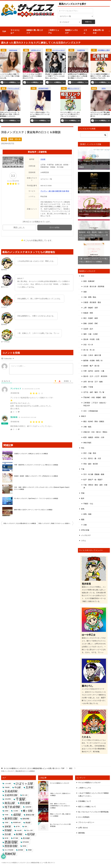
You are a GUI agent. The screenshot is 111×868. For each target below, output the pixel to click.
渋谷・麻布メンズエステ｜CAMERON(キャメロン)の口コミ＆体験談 (60, 806)
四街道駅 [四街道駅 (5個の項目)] (25, 803)
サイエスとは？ (15, 32)
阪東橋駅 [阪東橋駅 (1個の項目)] (21, 850)
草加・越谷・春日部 (91, 464)
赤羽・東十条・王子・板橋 (93, 382)
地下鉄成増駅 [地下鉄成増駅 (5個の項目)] (12, 807)
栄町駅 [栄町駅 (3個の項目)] (8, 827)
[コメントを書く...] (41, 369)
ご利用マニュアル (54, 32)
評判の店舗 (85, 530)
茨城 (83, 493)
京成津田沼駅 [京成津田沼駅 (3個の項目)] (11, 795)
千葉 (83, 469)
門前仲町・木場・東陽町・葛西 (95, 397)
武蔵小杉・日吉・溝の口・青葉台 (95, 432)
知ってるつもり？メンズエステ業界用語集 (60, 825)
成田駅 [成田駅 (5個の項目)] (17, 815)
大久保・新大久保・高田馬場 (94, 286)
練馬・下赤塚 (88, 387)
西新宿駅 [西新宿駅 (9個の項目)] (11, 842)
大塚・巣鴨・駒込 (90, 297)
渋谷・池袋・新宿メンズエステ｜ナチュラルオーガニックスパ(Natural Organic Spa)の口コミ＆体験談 (42, 488)
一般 (49, 191)
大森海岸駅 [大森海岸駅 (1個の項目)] (28, 807)
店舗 (53, 191)
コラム (85, 32)
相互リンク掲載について (87, 807)
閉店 (67, 191)
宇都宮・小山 (88, 504)
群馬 (83, 509)
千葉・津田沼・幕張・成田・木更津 (95, 486)
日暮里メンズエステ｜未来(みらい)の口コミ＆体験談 (31, 454)
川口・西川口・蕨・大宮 (92, 458)
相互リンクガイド (73, 88)
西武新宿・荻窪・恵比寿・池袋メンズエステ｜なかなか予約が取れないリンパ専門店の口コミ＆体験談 (93, 235)
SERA (104, 88)
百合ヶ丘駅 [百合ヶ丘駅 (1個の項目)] (29, 830)
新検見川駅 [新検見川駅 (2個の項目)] (30, 815)
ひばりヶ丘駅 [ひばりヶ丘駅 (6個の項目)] (24, 783)
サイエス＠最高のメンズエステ (60, 783)
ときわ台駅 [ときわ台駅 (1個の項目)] (8, 783)
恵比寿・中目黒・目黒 (91, 339)
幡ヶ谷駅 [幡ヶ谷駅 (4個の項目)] (28, 811)
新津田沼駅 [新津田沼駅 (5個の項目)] (11, 819)
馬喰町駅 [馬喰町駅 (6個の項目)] (10, 854)
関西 (83, 520)
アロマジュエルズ (13, 88)
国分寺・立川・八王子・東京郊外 (95, 376)
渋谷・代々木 (15, 139)
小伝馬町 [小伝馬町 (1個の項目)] (16, 811)
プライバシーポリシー (86, 822)
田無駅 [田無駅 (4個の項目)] (8, 830)
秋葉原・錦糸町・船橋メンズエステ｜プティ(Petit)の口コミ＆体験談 (36, 476)
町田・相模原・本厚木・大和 (94, 437)
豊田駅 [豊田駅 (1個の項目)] (24, 846)
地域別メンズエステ (71, 32)
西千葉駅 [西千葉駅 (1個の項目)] (16, 838)
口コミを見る (55, 227)
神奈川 (84, 416)
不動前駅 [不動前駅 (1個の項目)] (7, 787)
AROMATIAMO (43, 88)
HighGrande (13, 50)
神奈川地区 (87, 443)
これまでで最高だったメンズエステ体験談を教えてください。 (93, 794)
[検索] (94, 135)
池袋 (85, 292)
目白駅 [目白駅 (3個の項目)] (8, 834)
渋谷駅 (43, 159)
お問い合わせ (83, 828)
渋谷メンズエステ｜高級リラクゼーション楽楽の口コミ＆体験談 (56, 523)
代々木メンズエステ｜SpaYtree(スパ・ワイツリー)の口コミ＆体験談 (36, 498)
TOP (4, 32)
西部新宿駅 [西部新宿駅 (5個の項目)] (11, 846)
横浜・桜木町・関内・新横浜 (94, 421)
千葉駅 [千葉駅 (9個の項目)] (21, 799)
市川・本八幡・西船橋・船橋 (94, 474)
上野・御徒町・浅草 (91, 308)
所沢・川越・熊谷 (90, 453)
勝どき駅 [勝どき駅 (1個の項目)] (25, 795)
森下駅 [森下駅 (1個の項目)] (18, 826)
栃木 (83, 498)
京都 (85, 525)
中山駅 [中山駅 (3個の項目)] (18, 787)
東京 (4, 139)
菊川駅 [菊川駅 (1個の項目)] (6, 838)
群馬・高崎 (87, 514)
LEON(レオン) (36, 50)
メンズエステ (86, 535)
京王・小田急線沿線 (91, 411)
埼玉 (83, 448)
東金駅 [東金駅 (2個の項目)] (28, 823)
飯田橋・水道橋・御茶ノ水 (93, 360)
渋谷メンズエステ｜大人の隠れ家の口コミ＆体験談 (20, 523)
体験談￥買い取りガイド (35, 32)
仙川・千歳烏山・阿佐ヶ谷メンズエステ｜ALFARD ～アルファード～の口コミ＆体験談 (94, 164)
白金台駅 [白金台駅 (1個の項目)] (19, 830)
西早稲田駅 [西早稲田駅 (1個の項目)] (26, 842)
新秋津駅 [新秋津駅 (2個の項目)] (26, 819)
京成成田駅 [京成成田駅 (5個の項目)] (11, 791)
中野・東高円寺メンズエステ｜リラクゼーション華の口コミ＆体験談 (36, 465)
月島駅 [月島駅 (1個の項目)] (6, 822)
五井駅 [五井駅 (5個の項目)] (30, 787)
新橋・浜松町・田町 (91, 323)
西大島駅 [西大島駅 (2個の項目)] (26, 838)
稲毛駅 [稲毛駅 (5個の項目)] (31, 834)
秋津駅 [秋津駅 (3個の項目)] (19, 834)
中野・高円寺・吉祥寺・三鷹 (94, 371)
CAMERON (81, 50)
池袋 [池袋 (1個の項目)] (26, 826)
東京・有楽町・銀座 (91, 318)
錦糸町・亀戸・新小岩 (91, 366)
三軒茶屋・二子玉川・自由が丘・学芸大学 (95, 404)
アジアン (44, 191)
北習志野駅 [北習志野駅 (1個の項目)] (8, 799)
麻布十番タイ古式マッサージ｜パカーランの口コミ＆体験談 (33, 510)
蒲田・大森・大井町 (91, 334)
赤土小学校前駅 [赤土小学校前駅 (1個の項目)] (9, 850)
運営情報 (81, 833)
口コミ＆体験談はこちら (10, 82)
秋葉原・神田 (88, 313)
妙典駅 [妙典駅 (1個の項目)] (6, 811)
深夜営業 (58, 191)
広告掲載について (85, 801)
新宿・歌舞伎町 (89, 281)
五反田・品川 (88, 329)
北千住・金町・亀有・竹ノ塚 (94, 392)
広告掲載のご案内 (104, 50)
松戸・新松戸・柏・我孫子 (93, 480)
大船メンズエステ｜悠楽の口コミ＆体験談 (60, 794)
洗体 (64, 191)
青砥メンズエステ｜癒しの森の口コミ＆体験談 (60, 815)
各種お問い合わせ (98, 32)
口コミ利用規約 (84, 817)
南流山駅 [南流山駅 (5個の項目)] (10, 803)
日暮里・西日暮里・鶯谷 (92, 302)
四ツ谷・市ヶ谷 (89, 350)
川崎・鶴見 (87, 427)
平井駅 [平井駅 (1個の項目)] (6, 815)
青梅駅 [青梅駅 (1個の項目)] (30, 850)
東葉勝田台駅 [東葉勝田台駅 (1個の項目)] (17, 822)
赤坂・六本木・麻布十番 (92, 355)
